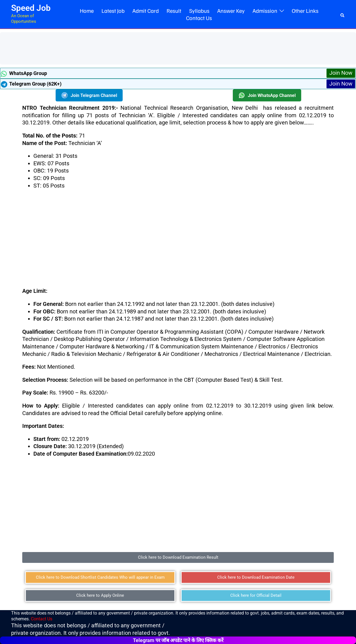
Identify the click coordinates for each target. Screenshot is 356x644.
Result (174, 11)
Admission (265, 11)
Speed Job (31, 8)
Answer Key (231, 11)
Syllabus (199, 11)
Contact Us (199, 18)
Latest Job (113, 11)
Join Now (341, 73)
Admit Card (146, 11)
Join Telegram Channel (89, 96)
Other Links (305, 11)
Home (87, 11)
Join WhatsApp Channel (267, 96)
